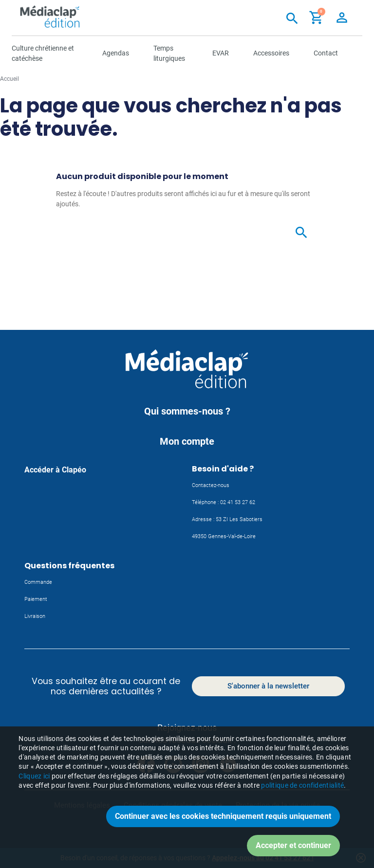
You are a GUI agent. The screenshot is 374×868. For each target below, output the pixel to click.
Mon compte (187, 441)
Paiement (36, 599)
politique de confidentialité (302, 813)
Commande (38, 582)
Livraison (35, 616)
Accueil (9, 79)
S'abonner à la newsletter (268, 686)
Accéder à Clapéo (55, 470)
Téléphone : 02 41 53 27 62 (224, 502)
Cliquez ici (34, 804)
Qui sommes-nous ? (187, 411)
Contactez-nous (211, 485)
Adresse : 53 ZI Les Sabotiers (227, 519)
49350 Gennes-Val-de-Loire (224, 536)
